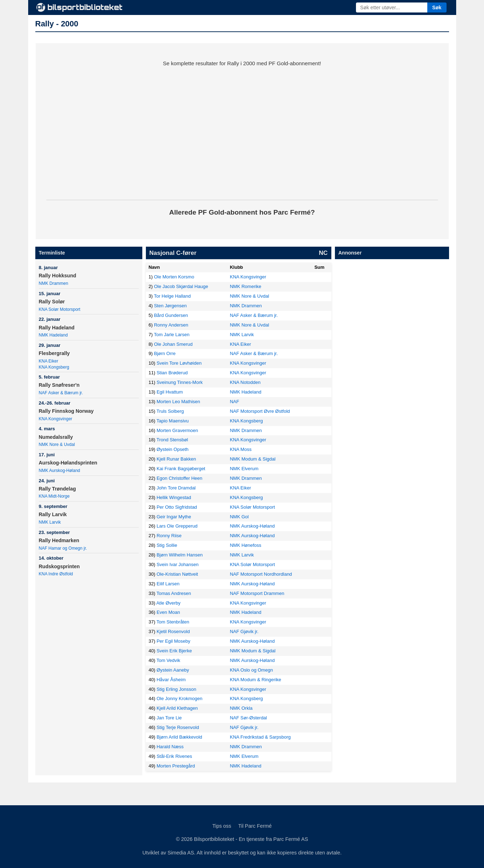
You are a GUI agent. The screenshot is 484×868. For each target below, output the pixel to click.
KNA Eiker (49, 361)
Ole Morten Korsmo (174, 277)
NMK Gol (239, 517)
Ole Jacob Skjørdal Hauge (181, 286)
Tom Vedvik (168, 660)
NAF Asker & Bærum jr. (61, 393)
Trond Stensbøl (172, 440)
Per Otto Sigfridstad (177, 507)
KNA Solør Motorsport (60, 309)
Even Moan (168, 612)
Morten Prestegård (176, 766)
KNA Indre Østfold (56, 574)
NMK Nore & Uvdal (57, 445)
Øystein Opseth (173, 449)
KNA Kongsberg (54, 367)
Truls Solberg (170, 411)
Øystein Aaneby (173, 670)
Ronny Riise (169, 536)
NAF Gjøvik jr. (244, 631)
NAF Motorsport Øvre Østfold (260, 411)
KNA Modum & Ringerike (255, 680)
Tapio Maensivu (173, 421)
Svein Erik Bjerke (174, 651)
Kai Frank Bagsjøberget (181, 469)
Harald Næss (170, 747)
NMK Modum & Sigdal (253, 459)
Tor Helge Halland (172, 296)
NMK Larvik (50, 522)
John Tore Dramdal (176, 488)
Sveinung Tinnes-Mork (180, 382)
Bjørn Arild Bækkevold (179, 737)
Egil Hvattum (170, 392)
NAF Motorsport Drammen (257, 593)
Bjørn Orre (165, 353)
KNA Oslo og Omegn (251, 670)
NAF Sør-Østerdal (248, 718)
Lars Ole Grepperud (177, 526)
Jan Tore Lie (169, 718)
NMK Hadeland (53, 335)
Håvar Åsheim (171, 680)
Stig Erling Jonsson (176, 689)
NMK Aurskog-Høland (60, 471)
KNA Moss (241, 449)
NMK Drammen (54, 283)
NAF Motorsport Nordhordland (261, 574)
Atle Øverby (168, 603)
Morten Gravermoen (177, 430)
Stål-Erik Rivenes (174, 756)
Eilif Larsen (168, 584)
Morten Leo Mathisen (178, 402)
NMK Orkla (241, 708)
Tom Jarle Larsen (172, 335)
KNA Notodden (245, 382)
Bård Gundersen (171, 315)
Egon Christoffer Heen (179, 478)
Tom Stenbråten (173, 622)
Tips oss (222, 826)
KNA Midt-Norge (54, 496)
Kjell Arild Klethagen (177, 708)
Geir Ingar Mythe (174, 517)
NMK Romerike (245, 286)
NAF (234, 402)
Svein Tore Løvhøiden (179, 363)
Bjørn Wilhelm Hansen (180, 555)
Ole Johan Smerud (173, 344)
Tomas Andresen (174, 593)
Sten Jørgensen (170, 306)
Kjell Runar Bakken (176, 459)
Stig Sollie (167, 545)
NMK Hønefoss (245, 545)
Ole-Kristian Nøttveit (177, 574)
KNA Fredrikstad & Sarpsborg (260, 737)
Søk (437, 7)
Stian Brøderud (172, 373)
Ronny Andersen (171, 325)
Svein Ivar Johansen (178, 564)
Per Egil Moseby (174, 641)
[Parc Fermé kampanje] (242, 128)
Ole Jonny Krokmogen (180, 698)
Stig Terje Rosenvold (178, 727)
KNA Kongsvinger (56, 419)
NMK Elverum (244, 469)
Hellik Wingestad (174, 497)
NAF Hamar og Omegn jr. (63, 548)
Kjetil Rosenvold (173, 631)
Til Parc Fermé (255, 826)
